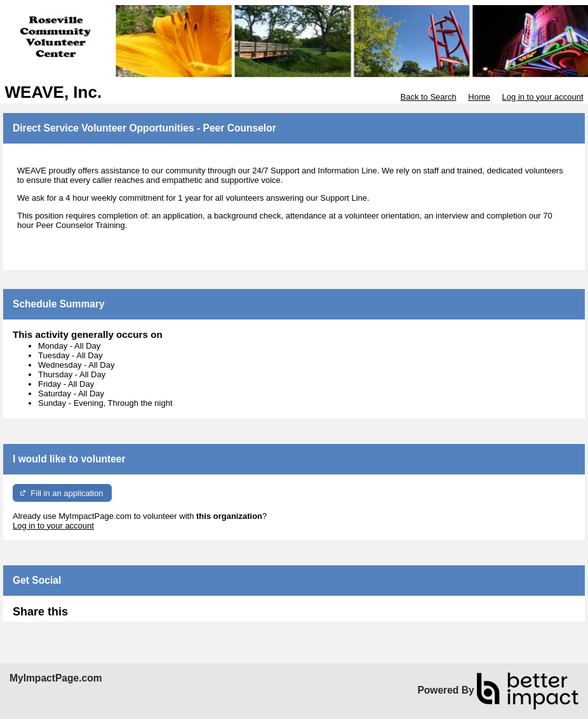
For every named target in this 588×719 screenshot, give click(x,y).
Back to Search (428, 97)
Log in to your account (543, 97)
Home (479, 97)
